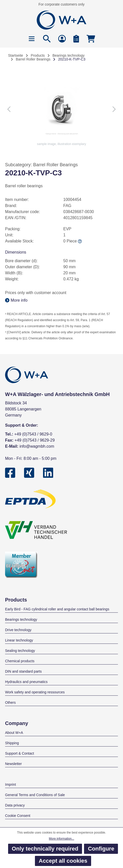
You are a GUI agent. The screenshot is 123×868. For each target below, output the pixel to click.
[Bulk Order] (76, 39)
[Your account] (62, 39)
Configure (101, 849)
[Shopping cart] (91, 39)
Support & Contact (19, 753)
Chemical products (20, 661)
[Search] (47, 39)
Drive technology (18, 630)
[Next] (114, 109)
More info (16, 300)
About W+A (14, 733)
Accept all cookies (63, 861)
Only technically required (45, 849)
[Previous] (9, 109)
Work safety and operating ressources (35, 692)
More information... (61, 839)
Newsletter (13, 764)
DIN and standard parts (23, 671)
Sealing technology (20, 651)
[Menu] (32, 39)
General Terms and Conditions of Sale (35, 795)
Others (10, 702)
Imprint (11, 784)
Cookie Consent (18, 816)
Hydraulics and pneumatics (26, 682)
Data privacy (15, 805)
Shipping (12, 743)
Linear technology (19, 640)
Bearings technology (21, 619)
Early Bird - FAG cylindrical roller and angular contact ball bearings (57, 609)
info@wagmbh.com (37, 446)
